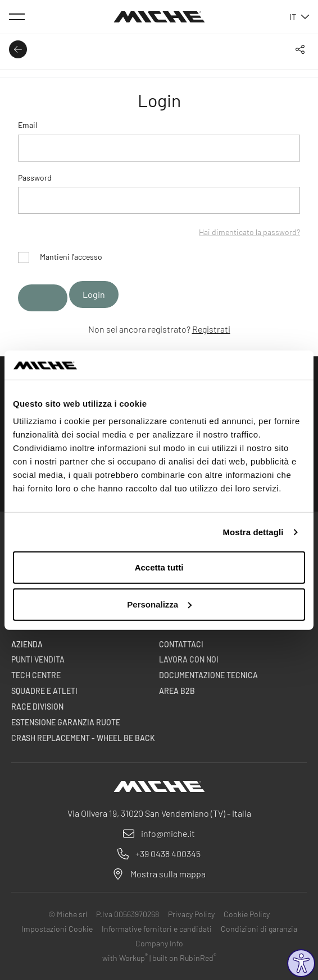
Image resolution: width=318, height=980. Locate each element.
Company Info (159, 943)
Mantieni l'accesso (60, 257)
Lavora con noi (189, 659)
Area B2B (177, 691)
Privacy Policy (191, 914)
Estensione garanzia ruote (66, 722)
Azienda (27, 644)
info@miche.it (168, 833)
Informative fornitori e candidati (157, 929)
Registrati (211, 329)
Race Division (37, 707)
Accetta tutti (159, 567)
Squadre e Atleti (44, 691)
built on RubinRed (184, 958)
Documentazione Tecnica (208, 675)
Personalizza (159, 604)
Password (35, 178)
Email (28, 125)
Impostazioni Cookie (57, 929)
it (299, 17)
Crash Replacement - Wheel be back (83, 738)
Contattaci (181, 644)
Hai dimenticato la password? (249, 232)
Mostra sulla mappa (168, 874)
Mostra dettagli (253, 532)
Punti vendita (38, 659)
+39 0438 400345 (168, 854)
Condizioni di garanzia (259, 929)
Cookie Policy (247, 914)
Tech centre (36, 675)
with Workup (125, 958)
